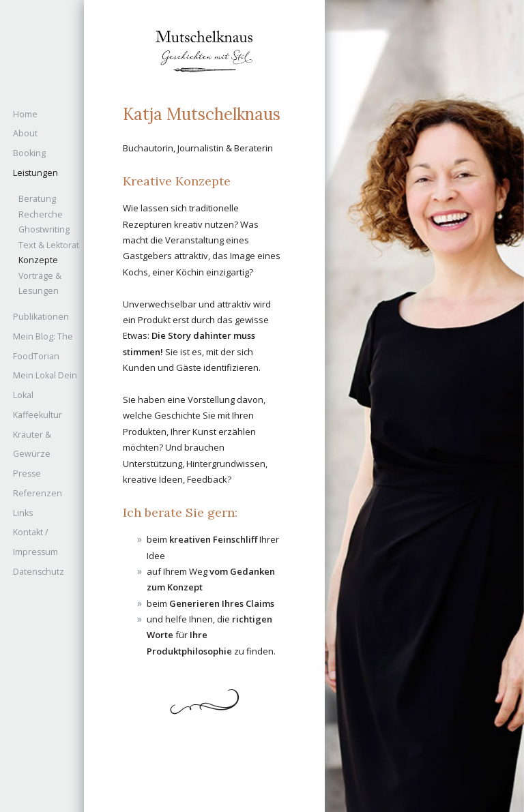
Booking (29, 153)
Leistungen (35, 173)
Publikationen (41, 317)
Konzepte (38, 260)
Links (23, 513)
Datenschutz (39, 572)
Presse (27, 473)
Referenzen (38, 493)
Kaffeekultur (38, 415)
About (25, 133)
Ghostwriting (44, 229)
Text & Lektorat (49, 245)
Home (25, 114)
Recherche (41, 214)
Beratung (37, 199)
